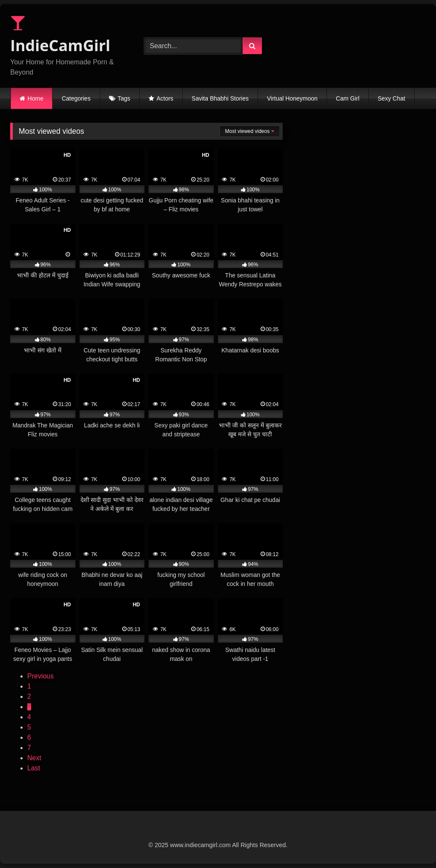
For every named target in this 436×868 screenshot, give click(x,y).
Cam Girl (348, 98)
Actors (165, 98)
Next (34, 758)
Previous (40, 676)
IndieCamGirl (60, 35)
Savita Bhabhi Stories (220, 98)
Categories (76, 98)
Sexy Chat (392, 98)
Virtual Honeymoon (292, 98)
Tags (124, 98)
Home (36, 98)
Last (34, 768)
